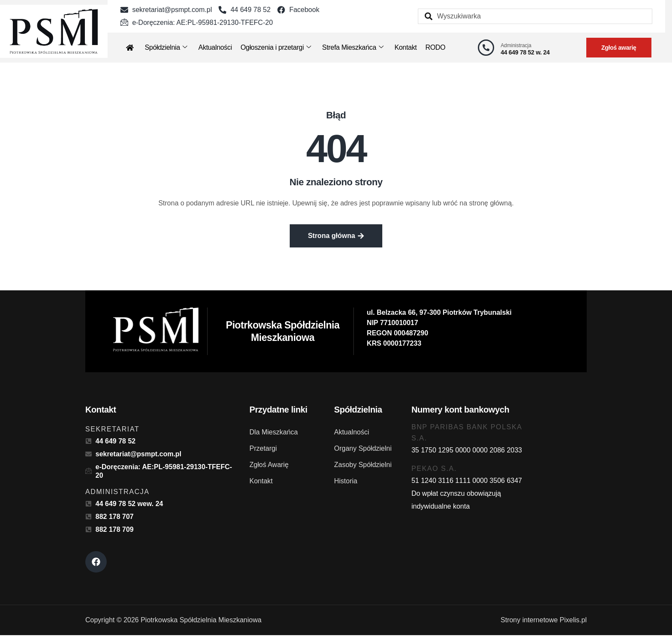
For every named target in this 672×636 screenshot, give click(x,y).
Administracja (516, 45)
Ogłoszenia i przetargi (276, 47)
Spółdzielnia (166, 47)
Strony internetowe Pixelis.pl (544, 621)
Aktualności (215, 47)
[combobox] (535, 16)
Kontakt (405, 47)
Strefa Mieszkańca (353, 47)
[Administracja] (486, 48)
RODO (435, 47)
